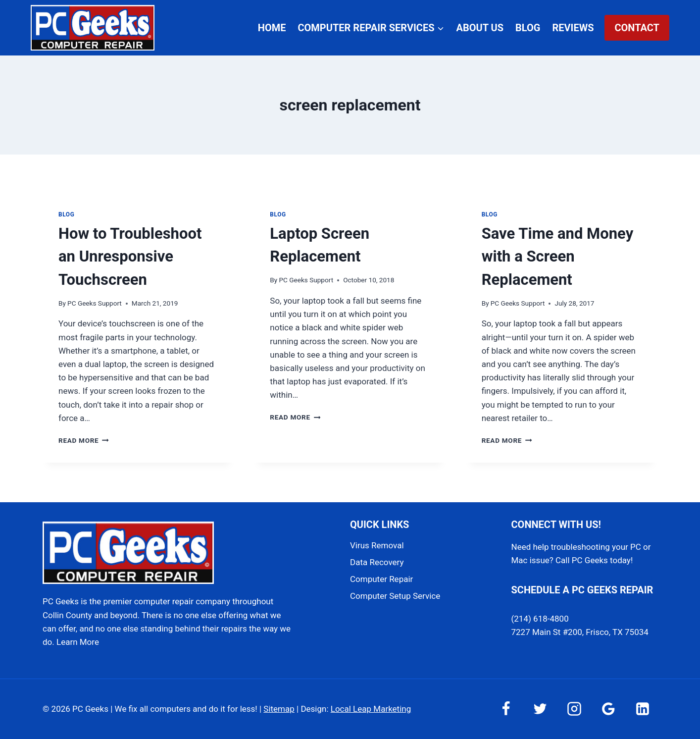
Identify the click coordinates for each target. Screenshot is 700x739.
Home (272, 28)
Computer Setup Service (395, 596)
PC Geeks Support (95, 303)
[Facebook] (506, 709)
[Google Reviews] (608, 709)
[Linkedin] (643, 709)
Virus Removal (377, 545)
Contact (637, 28)
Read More (84, 440)
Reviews (573, 28)
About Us (480, 28)
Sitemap (279, 709)
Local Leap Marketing (371, 709)
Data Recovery (377, 562)
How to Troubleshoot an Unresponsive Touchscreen (130, 257)
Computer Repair (381, 579)
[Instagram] (574, 709)
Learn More (78, 642)
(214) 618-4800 (540, 619)
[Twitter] (540, 709)
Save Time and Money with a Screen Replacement (558, 257)
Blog (528, 28)
